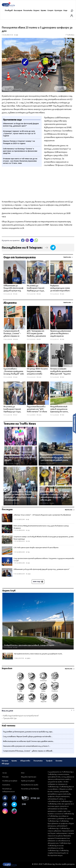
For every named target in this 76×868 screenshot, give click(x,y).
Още (65, 10)
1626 (15, 377)
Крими (43, 10)
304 (28, 563)
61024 (16, 339)
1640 (62, 294)
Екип (23, 773)
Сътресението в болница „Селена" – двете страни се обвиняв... (28, 751)
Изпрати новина (74, 423)
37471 (52, 464)
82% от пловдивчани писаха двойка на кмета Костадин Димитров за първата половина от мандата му (20, 496)
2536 (62, 339)
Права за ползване (28, 781)
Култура (58, 10)
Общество (25, 761)
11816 (39, 415)
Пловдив (9, 10)
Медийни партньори (29, 777)
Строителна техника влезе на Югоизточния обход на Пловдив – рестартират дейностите (55, 457)
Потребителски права (30, 785)
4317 (15, 415)
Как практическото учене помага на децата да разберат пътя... (38, 654)
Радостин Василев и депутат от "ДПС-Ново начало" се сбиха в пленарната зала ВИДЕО (37, 409)
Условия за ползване (10, 781)
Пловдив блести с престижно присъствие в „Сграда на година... (30, 645)
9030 (16, 464)
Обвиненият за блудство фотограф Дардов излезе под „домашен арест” (13, 288)
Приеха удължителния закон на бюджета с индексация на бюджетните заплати (61, 334)
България (18, 10)
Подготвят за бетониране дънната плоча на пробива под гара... (28, 732)
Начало (5, 761)
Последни (7, 509)
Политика (28, 10)
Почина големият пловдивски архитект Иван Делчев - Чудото (61, 371)
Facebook (23, 240)
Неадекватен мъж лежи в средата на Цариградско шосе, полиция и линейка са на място (60, 409)
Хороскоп (7, 668)
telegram (32, 240)
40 (27, 520)
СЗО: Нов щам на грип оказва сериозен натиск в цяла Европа (36, 548)
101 (28, 530)
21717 (17, 503)
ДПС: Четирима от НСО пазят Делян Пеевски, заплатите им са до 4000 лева (36, 334)
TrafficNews (71, 35)
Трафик (49, 761)
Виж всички (67, 257)
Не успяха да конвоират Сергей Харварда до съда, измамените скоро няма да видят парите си (36, 288)
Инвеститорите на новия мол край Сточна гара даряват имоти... (28, 741)
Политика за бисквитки (30, 789)
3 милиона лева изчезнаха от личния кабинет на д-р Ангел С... (27, 746)
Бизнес (37, 10)
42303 (52, 503)
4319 (39, 294)
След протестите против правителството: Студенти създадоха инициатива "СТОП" (44, 560)
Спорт (50, 10)
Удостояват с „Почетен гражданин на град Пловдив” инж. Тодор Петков (14, 372)
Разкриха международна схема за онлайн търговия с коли (60, 288)
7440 (15, 648)
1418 (28, 574)
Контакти (6, 785)
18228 (39, 377)
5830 (62, 377)
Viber (27, 240)
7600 (62, 415)
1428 (15, 294)
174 (28, 541)
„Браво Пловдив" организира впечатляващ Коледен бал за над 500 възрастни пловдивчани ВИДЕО (20, 456)
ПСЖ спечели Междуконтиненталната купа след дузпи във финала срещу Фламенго (41, 527)
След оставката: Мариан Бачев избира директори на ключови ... (28, 737)
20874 (28, 658)
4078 (39, 339)
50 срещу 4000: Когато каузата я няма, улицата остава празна (37, 372)
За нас (5, 773)
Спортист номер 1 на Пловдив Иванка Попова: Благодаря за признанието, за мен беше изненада (44, 538)
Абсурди (5, 764)
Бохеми (59, 761)
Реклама (5, 777)
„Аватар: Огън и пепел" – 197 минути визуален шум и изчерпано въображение (42, 515)
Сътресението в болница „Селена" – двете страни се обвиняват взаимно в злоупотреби (14, 334)
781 (28, 552)
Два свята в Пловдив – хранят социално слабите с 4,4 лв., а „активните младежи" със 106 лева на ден (55, 496)
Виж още (38, 582)
